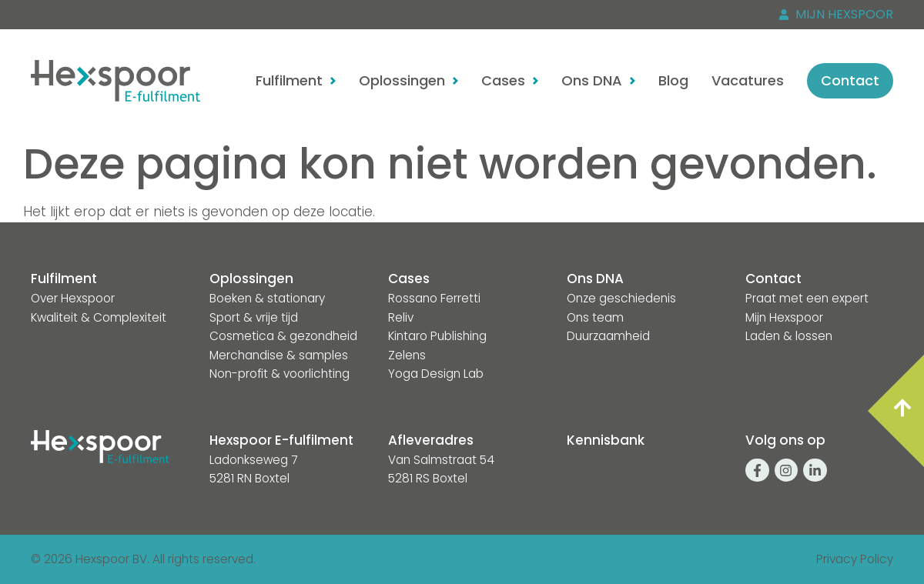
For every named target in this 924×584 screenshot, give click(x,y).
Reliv (401, 317)
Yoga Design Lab (436, 374)
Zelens (407, 355)
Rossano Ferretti (434, 298)
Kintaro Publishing (437, 336)
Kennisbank (606, 440)
